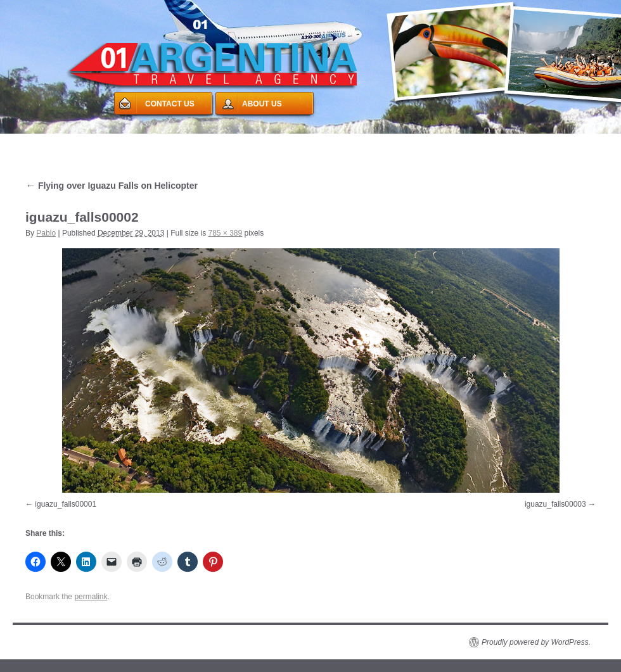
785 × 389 (226, 233)
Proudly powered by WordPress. (536, 642)
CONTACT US (170, 104)
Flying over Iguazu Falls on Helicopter (112, 186)
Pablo (46, 233)
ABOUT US (262, 104)
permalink (91, 597)
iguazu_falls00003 (555, 504)
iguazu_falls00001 (66, 504)
